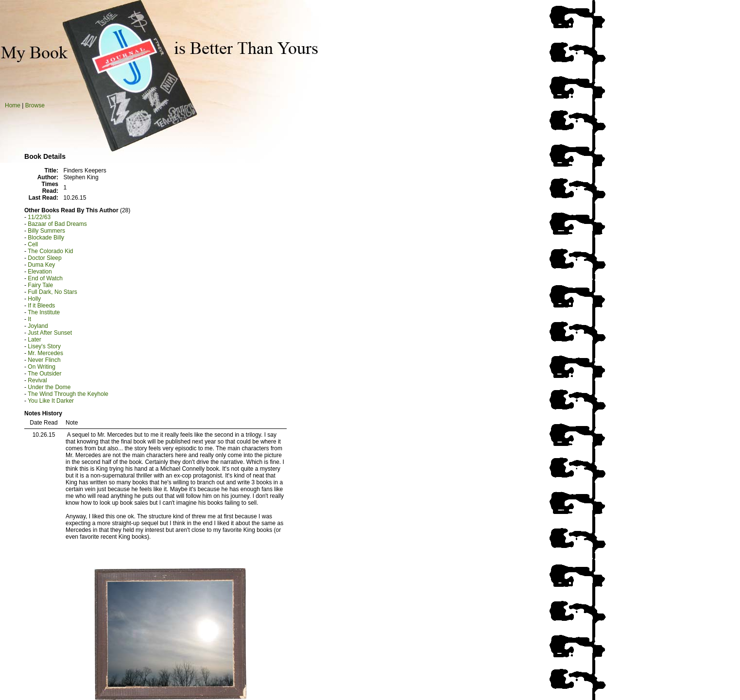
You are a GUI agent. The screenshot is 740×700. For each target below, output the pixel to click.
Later (34, 340)
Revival (37, 380)
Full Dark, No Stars (52, 292)
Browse (35, 105)
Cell (33, 244)
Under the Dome (49, 387)
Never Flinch (44, 360)
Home (13, 105)
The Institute (44, 312)
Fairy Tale (40, 285)
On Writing (41, 367)
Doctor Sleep (44, 258)
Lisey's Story (44, 346)
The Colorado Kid (50, 251)
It (29, 319)
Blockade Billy (46, 238)
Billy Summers (46, 231)
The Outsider (44, 374)
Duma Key (41, 265)
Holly (34, 299)
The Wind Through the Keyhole (68, 394)
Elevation (40, 272)
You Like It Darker (51, 401)
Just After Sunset (50, 333)
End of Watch (45, 278)
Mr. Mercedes (45, 353)
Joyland (38, 326)
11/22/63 (39, 217)
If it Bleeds (41, 306)
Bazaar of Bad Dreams (57, 224)
